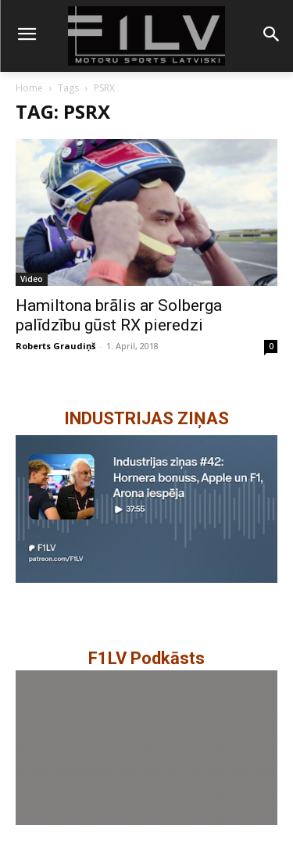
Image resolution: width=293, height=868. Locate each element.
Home (29, 88)
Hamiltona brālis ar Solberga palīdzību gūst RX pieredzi (119, 315)
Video (32, 279)
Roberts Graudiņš (55, 346)
